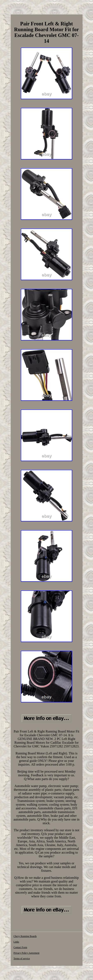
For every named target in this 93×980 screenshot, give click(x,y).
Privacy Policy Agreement (27, 953)
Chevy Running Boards (25, 936)
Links (16, 942)
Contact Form (20, 947)
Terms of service (22, 959)
